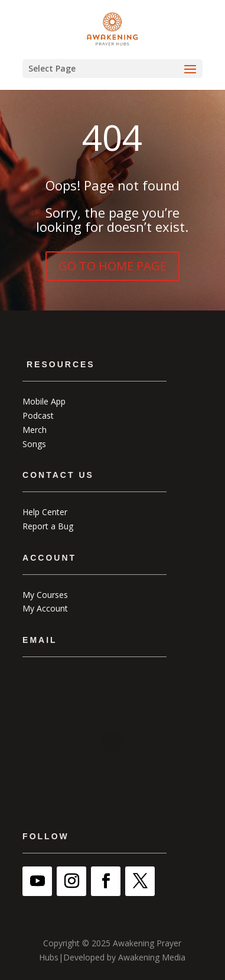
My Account (45, 608)
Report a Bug (48, 526)
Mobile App (44, 401)
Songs (34, 444)
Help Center (45, 512)
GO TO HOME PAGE (112, 266)
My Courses (45, 595)
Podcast (38, 415)
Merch (35, 430)
